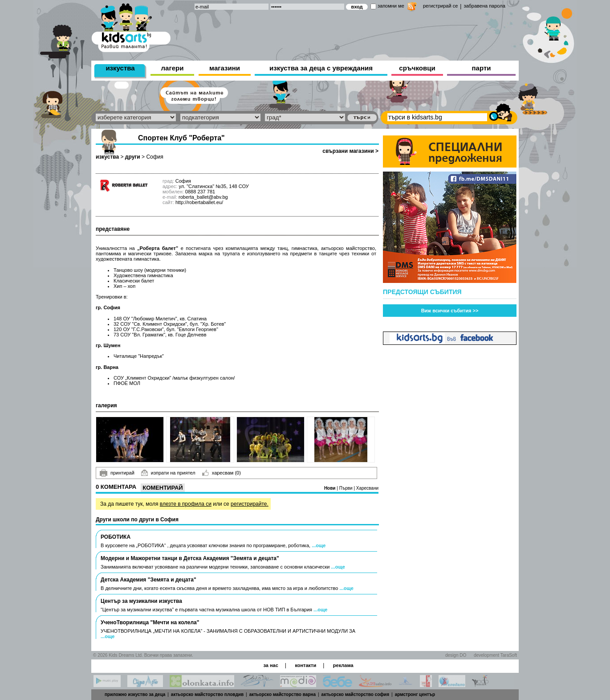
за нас (270, 665)
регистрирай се (440, 6)
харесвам (222, 473)
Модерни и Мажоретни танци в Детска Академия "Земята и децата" (190, 558)
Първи (347, 488)
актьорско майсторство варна (283, 694)
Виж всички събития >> (450, 311)
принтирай (117, 473)
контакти (305, 665)
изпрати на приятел (168, 473)
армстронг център (415, 694)
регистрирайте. (250, 504)
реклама (343, 665)
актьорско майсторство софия (355, 694)
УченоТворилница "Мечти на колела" (150, 622)
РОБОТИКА (116, 537)
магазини (225, 68)
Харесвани (367, 488)
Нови (330, 488)
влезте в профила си (186, 504)
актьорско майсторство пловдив (207, 694)
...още (319, 545)
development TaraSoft (495, 655)
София (155, 157)
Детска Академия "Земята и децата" (148, 580)
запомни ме (391, 6)
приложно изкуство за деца (135, 694)
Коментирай (163, 488)
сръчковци (417, 68)
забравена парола (484, 6)
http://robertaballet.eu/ (199, 202)
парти (482, 68)
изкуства (120, 68)
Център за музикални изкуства (141, 601)
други (133, 157)
